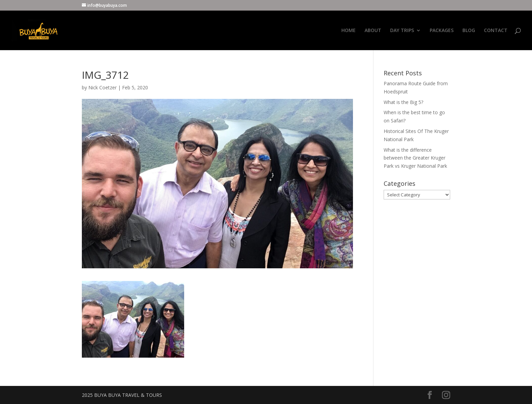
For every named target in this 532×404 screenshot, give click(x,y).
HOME (349, 31)
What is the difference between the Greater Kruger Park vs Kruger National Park (415, 158)
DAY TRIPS (402, 31)
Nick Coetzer (102, 87)
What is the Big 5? (403, 102)
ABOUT (373, 31)
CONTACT (496, 31)
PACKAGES (442, 31)
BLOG (469, 31)
